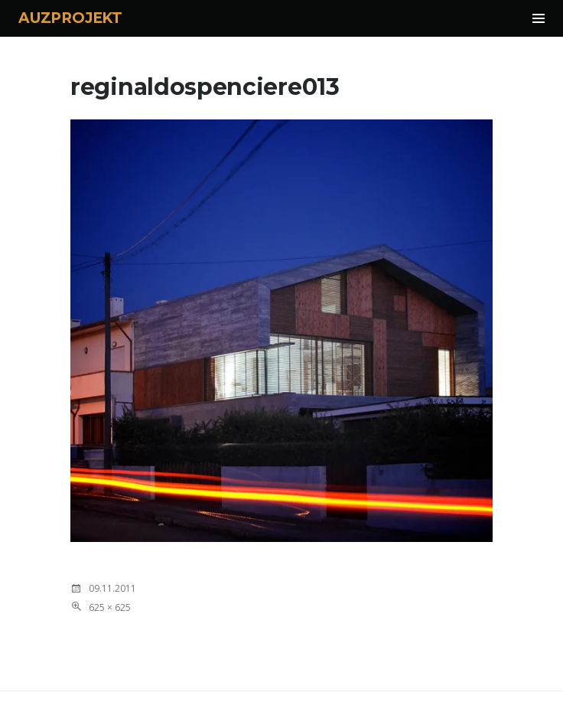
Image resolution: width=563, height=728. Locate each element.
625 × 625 (110, 607)
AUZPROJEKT (70, 18)
